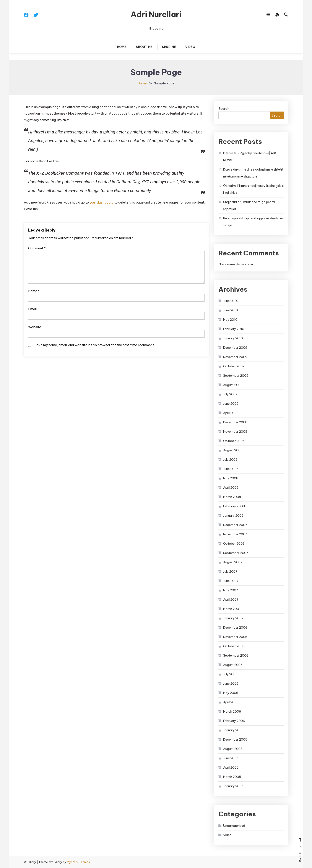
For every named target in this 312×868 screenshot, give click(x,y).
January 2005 (233, 786)
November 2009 (235, 357)
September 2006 (236, 656)
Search (224, 109)
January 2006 (233, 730)
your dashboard (102, 203)
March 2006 (232, 712)
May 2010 (230, 320)
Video (190, 47)
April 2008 (231, 488)
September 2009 (236, 376)
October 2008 (234, 441)
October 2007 (234, 544)
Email (33, 309)
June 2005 (231, 758)
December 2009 (235, 348)
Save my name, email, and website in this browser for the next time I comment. (95, 345)
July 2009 (230, 395)
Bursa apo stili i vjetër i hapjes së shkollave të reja (253, 222)
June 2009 (231, 404)
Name (34, 291)
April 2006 (231, 702)
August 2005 (233, 749)
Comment (37, 248)
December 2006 (235, 628)
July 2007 (230, 572)
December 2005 (235, 740)
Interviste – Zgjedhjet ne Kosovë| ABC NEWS (250, 157)
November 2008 (235, 432)
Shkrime (169, 47)
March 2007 (232, 609)
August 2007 (233, 562)
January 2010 (233, 339)
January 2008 (233, 516)
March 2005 (232, 777)
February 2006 (234, 721)
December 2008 (235, 422)
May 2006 (231, 693)
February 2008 (234, 506)
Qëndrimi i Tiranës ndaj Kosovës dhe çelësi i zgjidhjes (253, 189)
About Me (144, 47)
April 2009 (231, 413)
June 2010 (231, 311)
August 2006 (233, 665)
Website (35, 327)
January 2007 (233, 618)
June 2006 (231, 684)
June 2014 (231, 301)
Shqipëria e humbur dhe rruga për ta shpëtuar (249, 206)
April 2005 (231, 768)
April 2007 (231, 600)
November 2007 (235, 534)
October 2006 (234, 646)
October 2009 (234, 367)
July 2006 (230, 674)
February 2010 (234, 329)
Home (122, 47)
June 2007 (231, 581)
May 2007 (231, 590)
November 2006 (235, 637)
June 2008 (231, 469)
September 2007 (236, 553)
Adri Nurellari (156, 15)
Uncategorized (234, 826)
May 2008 (231, 478)
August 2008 (233, 450)
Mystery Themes (78, 862)
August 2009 (233, 385)
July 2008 (230, 460)
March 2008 (232, 497)
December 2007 (235, 525)
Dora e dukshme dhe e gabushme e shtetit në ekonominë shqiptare (253, 173)
